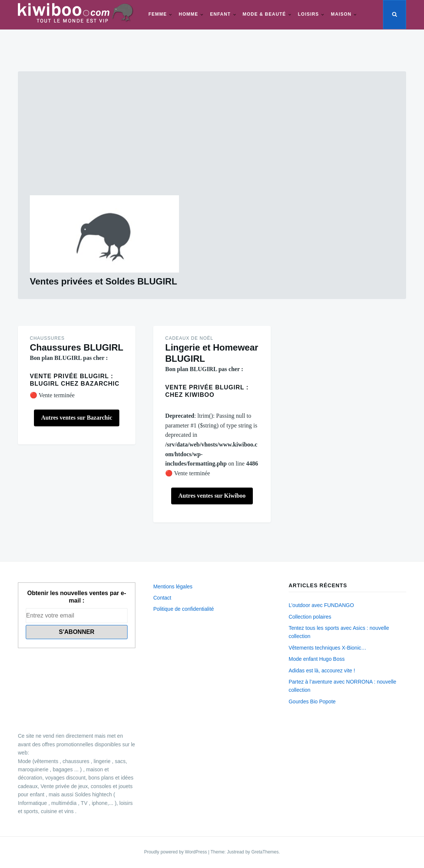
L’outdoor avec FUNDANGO (321, 605)
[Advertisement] (212, 139)
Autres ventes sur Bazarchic (77, 418)
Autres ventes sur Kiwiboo (212, 496)
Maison (341, 14)
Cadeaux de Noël (189, 338)
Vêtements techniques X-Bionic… (328, 648)
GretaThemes (265, 852)
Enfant (220, 14)
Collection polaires (310, 617)
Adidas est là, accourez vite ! (322, 671)
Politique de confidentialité (184, 609)
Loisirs (308, 14)
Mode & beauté (264, 14)
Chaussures (47, 338)
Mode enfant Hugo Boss (317, 659)
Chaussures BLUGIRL (77, 347)
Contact (162, 598)
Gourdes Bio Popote (312, 701)
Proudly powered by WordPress (176, 852)
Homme (188, 14)
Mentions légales (173, 587)
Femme (158, 14)
